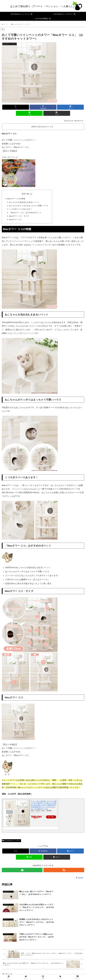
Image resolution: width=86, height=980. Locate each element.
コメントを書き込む (43, 956)
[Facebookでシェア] (43, 107)
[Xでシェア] (16, 107)
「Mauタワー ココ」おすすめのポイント (26, 213)
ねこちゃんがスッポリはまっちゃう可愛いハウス (29, 206)
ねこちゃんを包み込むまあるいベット (24, 202)
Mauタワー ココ (16, 220)
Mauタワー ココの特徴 (16, 199)
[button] (57, 113)
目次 (24, 194)
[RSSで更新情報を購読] (64, 871)
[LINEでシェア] (29, 113)
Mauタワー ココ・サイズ (19, 217)
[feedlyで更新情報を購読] (22, 871)
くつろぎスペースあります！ (21, 210)
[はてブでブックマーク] (70, 107)
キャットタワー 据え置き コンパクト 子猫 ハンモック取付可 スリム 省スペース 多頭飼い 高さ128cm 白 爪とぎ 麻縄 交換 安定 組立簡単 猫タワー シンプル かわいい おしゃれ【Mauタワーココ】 (44, 806)
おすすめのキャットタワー (11, 842)
